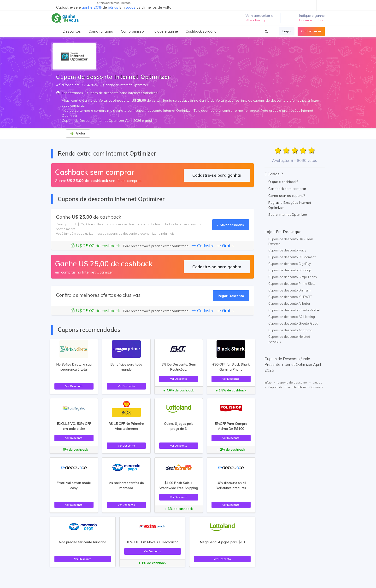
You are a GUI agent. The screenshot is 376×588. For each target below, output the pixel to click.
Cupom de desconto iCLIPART (290, 297)
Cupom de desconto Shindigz (290, 270)
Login (287, 31)
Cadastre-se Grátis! (213, 246)
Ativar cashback (231, 225)
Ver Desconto (74, 386)
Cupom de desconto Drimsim (289, 290)
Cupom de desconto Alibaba (289, 303)
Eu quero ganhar (311, 20)
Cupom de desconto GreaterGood (293, 323)
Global (78, 133)
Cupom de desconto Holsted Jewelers (289, 339)
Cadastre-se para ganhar (217, 175)
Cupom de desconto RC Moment (292, 257)
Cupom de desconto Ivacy (287, 250)
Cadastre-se (311, 31)
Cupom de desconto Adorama (290, 330)
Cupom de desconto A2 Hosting (292, 317)
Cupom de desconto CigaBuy (290, 264)
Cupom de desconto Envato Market (294, 310)
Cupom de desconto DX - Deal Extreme (291, 241)
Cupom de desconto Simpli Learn (293, 277)
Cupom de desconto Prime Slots (292, 284)
